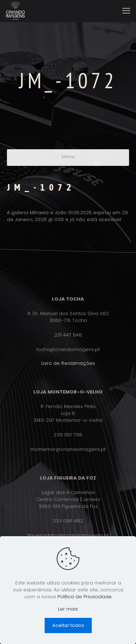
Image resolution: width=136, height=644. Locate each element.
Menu (68, 157)
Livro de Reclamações (68, 363)
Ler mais (68, 609)
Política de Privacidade (85, 597)
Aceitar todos (68, 625)
